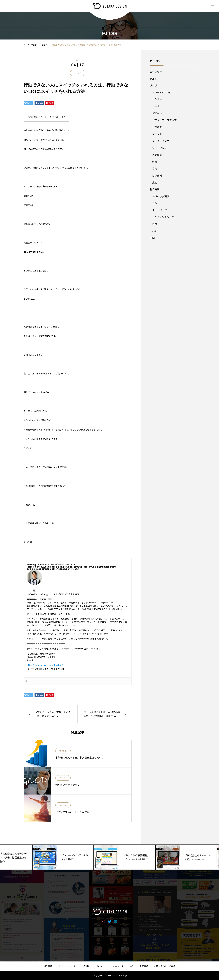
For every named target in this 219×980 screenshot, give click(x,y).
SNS (131, 966)
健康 (155, 162)
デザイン (63, 778)
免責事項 (144, 966)
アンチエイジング (162, 92)
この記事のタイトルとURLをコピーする (46, 117)
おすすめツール (116, 966)
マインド (78, 73)
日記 (152, 238)
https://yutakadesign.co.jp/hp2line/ (45, 665)
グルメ (153, 79)
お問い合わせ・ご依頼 (165, 966)
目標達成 (157, 175)
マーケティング (161, 141)
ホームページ (160, 210)
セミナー (157, 99)
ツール (156, 106)
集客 (155, 182)
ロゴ (155, 224)
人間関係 (157, 155)
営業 (155, 168)
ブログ (153, 85)
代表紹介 (86, 966)
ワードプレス (160, 148)
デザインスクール (67, 966)
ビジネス (157, 127)
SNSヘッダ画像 (161, 196)
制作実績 (155, 189)
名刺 (155, 231)
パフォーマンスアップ (164, 120)
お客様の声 (156, 72)
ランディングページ (163, 217)
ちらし (156, 203)
